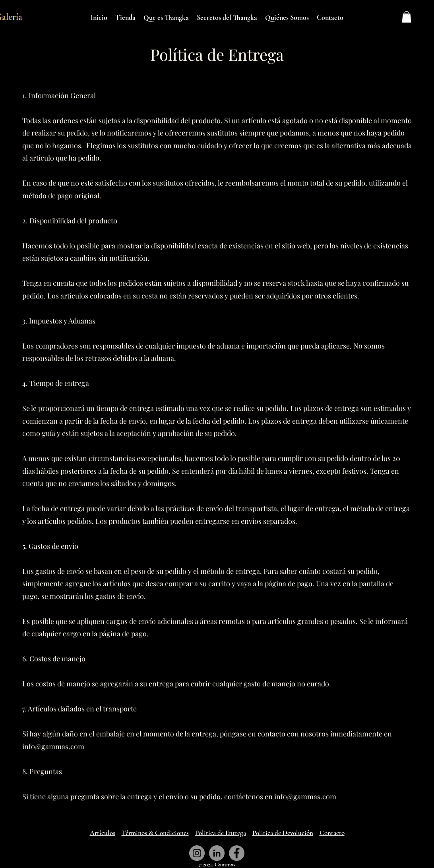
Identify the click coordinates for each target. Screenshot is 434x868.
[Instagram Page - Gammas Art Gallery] (197, 853)
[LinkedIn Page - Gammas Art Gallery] (217, 853)
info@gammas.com (53, 746)
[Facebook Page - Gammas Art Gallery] (237, 853)
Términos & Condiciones (155, 833)
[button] (407, 17)
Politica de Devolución (283, 833)
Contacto (332, 833)
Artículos (103, 833)
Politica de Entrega (221, 833)
